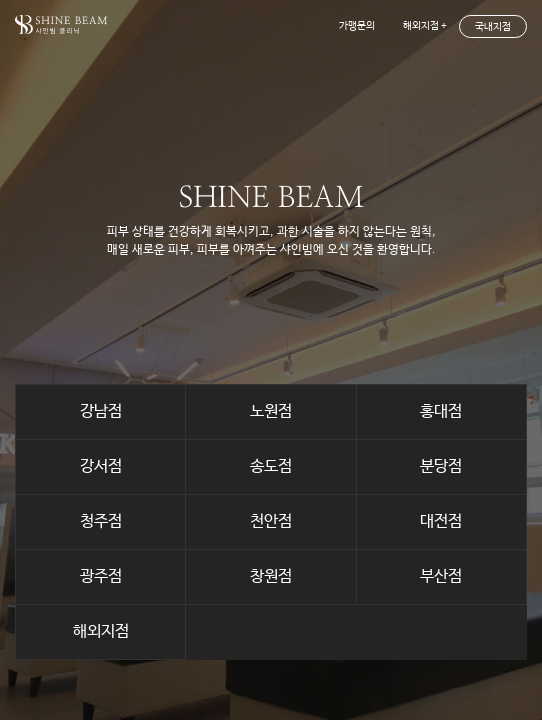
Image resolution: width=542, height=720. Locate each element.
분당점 (441, 466)
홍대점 (441, 411)
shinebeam (61, 24)
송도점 (271, 466)
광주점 (101, 576)
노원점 (271, 411)
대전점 (441, 521)
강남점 (101, 411)
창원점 (271, 576)
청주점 (101, 521)
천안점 (271, 521)
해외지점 (101, 631)
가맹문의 (357, 26)
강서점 (101, 466)
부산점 (441, 576)
